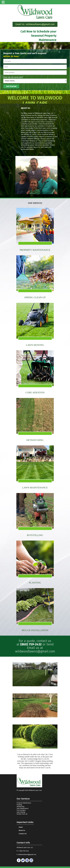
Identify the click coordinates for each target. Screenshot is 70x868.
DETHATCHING (35, 440)
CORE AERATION (35, 393)
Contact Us (23, 834)
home (21, 827)
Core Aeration (21, 810)
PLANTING (35, 583)
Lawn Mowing (21, 812)
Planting (19, 805)
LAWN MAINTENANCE (35, 488)
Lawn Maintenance (23, 808)
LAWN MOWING (35, 345)
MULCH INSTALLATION (35, 630)
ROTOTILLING (35, 535)
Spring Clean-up (22, 814)
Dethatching (21, 807)
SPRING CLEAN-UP (35, 297)
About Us (22, 830)
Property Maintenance (35, 250)
